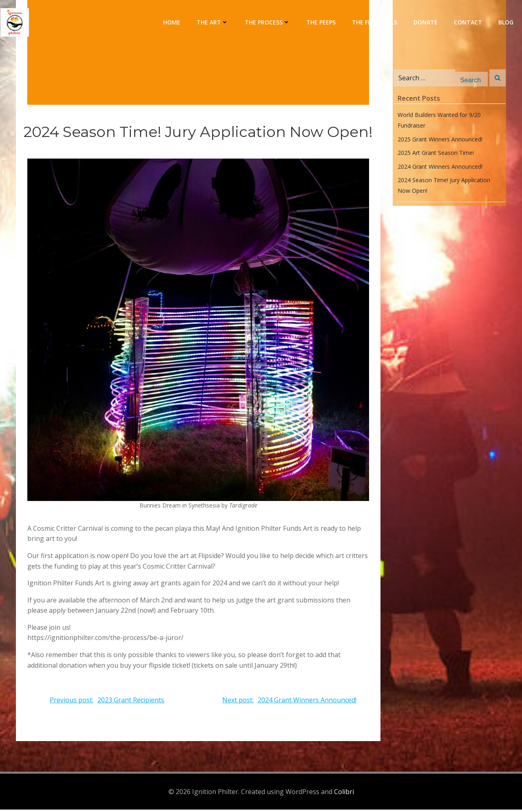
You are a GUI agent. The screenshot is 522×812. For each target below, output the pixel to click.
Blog (506, 23)
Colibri (344, 794)
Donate (426, 23)
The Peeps (321, 23)
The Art (213, 23)
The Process (268, 23)
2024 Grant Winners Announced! (439, 170)
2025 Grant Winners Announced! (439, 142)
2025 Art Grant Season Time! (435, 156)
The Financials (375, 23)
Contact (468, 23)
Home (172, 23)
